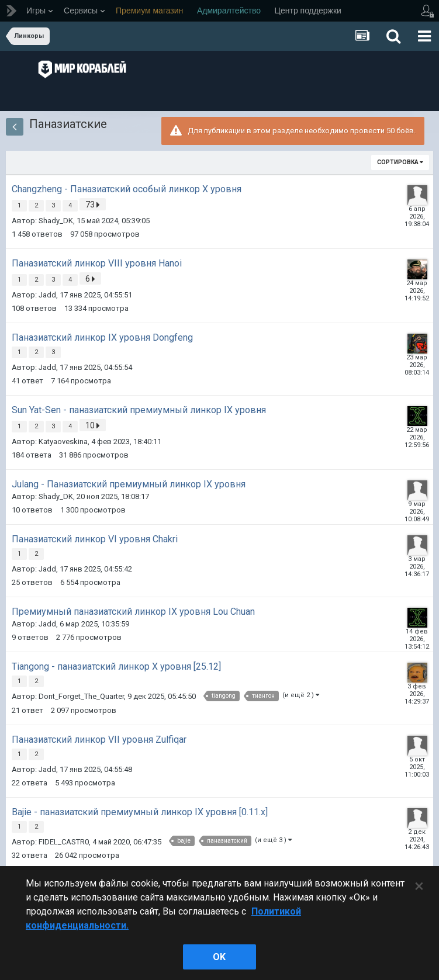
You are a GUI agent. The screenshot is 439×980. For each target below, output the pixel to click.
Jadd (47, 295)
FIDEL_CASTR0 (64, 842)
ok (219, 957)
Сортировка (400, 162)
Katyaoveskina (63, 441)
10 (93, 425)
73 (93, 205)
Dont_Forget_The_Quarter (81, 696)
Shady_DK (56, 221)
